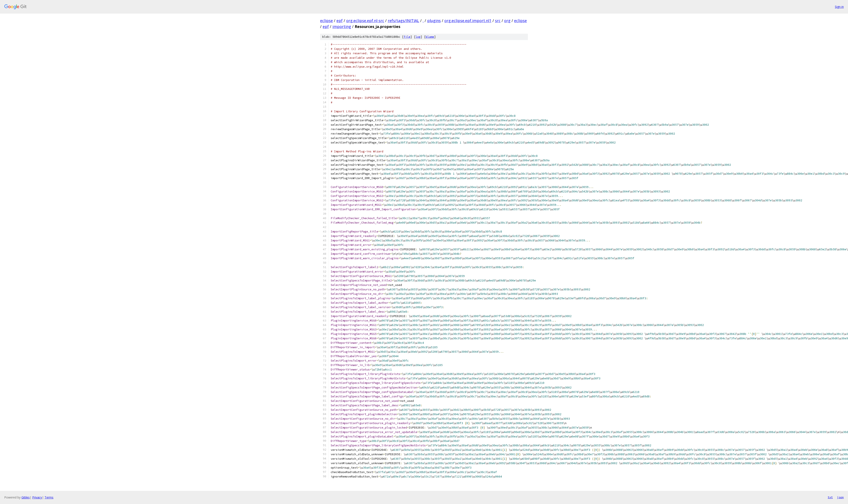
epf (340, 21)
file (407, 37)
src (498, 21)
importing (342, 26)
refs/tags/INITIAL (403, 21)
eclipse (326, 21)
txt (830, 497)
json (840, 497)
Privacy (37, 497)
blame (430, 37)
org (507, 21)
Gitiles (26, 497)
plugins (434, 21)
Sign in (839, 7)
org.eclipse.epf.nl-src (365, 21)
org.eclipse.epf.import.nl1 (468, 21)
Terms (49, 497)
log (418, 37)
